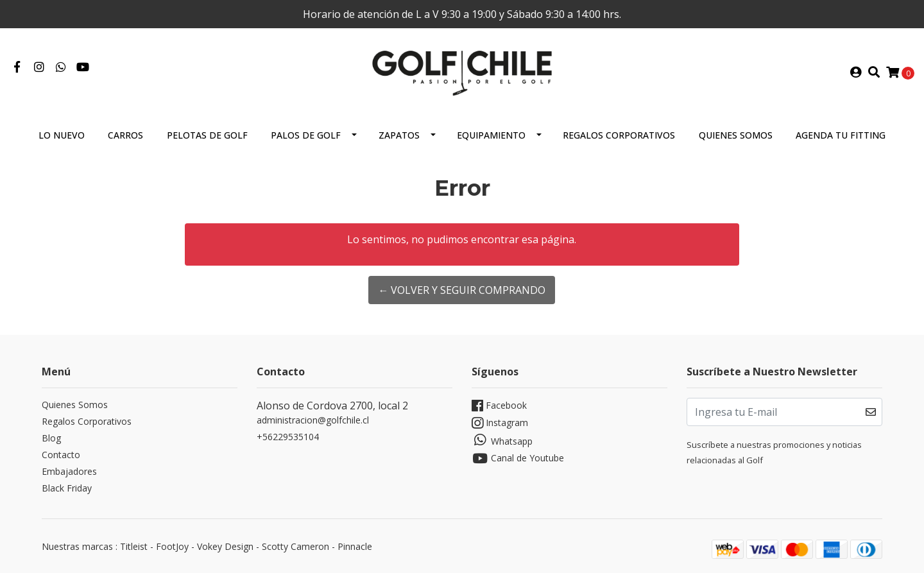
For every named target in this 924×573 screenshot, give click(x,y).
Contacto (61, 455)
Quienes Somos (736, 135)
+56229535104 (288, 437)
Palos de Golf (306, 135)
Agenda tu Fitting (841, 135)
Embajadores (69, 471)
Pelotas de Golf (207, 135)
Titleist (134, 546)
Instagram (500, 423)
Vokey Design (225, 546)
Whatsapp (502, 440)
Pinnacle (355, 546)
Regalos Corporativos (619, 135)
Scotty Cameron (295, 546)
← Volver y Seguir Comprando (462, 290)
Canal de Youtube (518, 458)
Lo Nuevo (62, 135)
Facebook (499, 406)
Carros (125, 135)
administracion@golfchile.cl (313, 420)
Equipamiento (491, 135)
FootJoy (172, 546)
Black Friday (67, 488)
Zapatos (399, 135)
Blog (51, 438)
